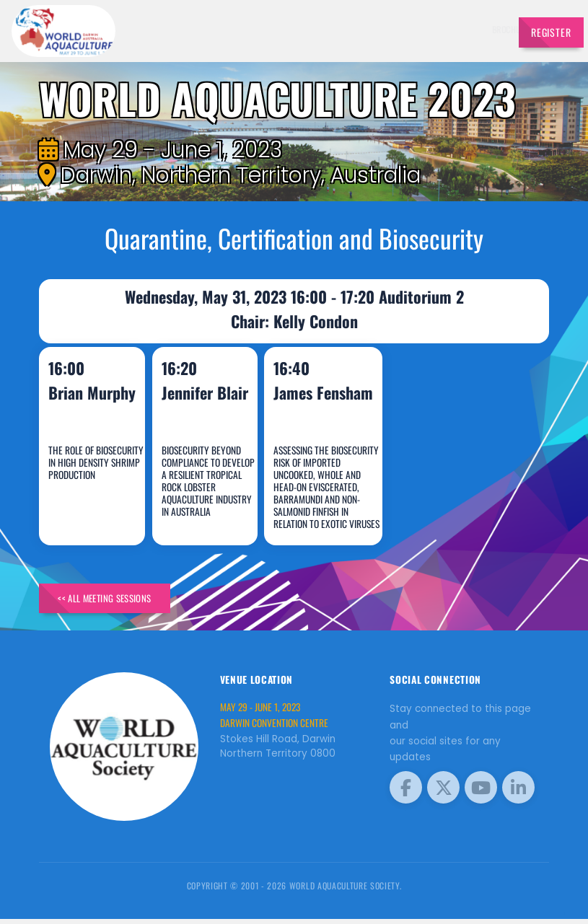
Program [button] (434, 29)
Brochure (233, 29)
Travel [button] (477, 29)
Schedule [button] (384, 29)
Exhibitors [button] (331, 29)
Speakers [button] (278, 29)
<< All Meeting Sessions (119, 600)
